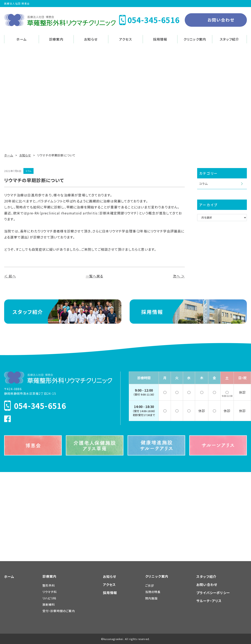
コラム (204, 184)
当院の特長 (153, 592)
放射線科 (49, 604)
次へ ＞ (179, 276)
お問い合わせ (221, 20)
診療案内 (56, 39)
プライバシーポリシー (213, 593)
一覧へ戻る (94, 276)
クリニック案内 (195, 39)
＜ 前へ (10, 276)
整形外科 (49, 585)
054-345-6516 (40, 406)
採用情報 (160, 39)
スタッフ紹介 (229, 39)
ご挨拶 (150, 585)
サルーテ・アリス (209, 601)
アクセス (125, 39)
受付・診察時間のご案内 (59, 611)
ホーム (22, 39)
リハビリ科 (49, 598)
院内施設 (151, 598)
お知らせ (91, 39)
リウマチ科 (50, 592)
